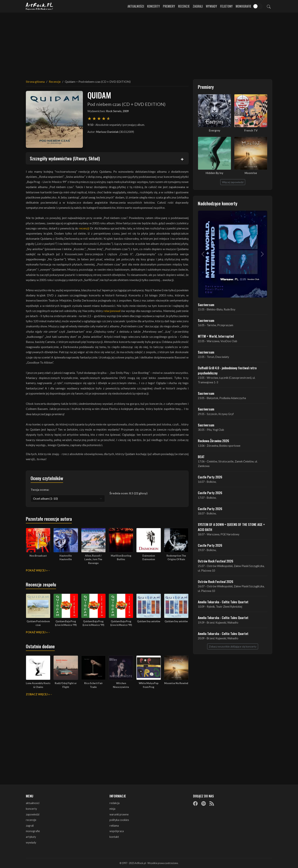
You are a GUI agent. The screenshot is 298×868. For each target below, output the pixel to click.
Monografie (243, 6)
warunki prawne (119, 814)
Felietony (226, 6)
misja (112, 809)
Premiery (169, 6)
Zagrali (198, 6)
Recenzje (184, 6)
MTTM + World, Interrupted (216, 336)
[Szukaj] (269, 6)
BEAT (201, 457)
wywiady (31, 842)
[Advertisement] (149, 44)
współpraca (117, 831)
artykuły (31, 837)
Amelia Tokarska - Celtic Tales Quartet (223, 602)
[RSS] (212, 803)
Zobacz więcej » (38, 694)
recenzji (84, 228)
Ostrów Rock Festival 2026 (216, 561)
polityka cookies (119, 820)
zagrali (30, 826)
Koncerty (153, 6)
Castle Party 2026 (210, 477)
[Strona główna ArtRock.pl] (40, 6)
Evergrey (215, 130)
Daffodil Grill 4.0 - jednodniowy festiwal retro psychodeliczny (227, 370)
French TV (251, 130)
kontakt (114, 837)
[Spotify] (204, 803)
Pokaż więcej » (37, 570)
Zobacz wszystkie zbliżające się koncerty (233, 646)
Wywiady (211, 6)
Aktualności (136, 6)
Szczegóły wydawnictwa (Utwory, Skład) (65, 158)
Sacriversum (206, 305)
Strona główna (35, 82)
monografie (33, 831)
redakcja (115, 803)
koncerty (31, 809)
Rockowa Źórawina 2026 (213, 441)
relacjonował (112, 311)
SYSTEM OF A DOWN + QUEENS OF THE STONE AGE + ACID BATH (231, 527)
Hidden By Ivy (214, 173)
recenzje (31, 820)
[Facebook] (195, 803)
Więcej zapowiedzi (233, 182)
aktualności (33, 803)
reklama (114, 826)
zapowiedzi (33, 814)
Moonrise (251, 173)
